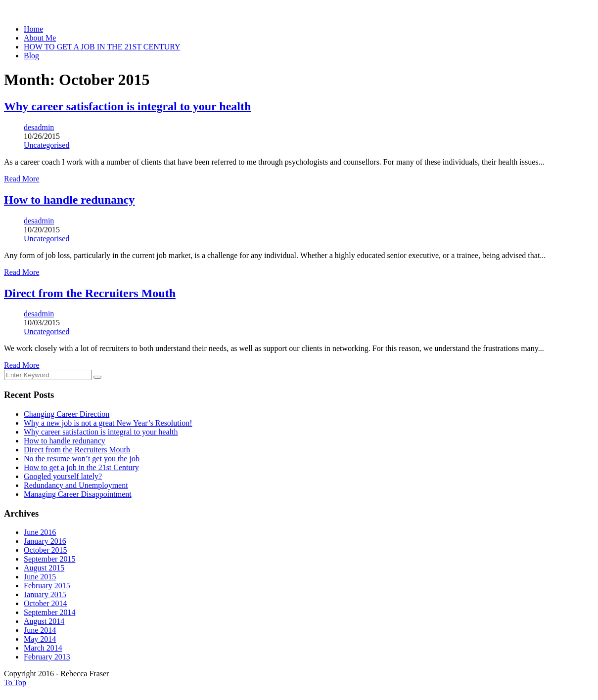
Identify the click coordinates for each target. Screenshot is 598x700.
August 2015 (44, 568)
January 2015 (45, 594)
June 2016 (40, 532)
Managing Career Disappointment (78, 494)
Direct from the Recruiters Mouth (77, 450)
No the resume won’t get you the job (82, 459)
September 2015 (49, 559)
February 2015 (47, 586)
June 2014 (40, 630)
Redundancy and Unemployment (76, 485)
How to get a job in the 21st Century (81, 467)
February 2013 (47, 657)
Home (33, 29)
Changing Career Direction (67, 414)
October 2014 (46, 603)
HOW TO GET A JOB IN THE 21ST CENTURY (102, 47)
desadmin (39, 127)
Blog (31, 56)
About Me (40, 38)
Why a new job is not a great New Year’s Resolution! (108, 423)
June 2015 (40, 577)
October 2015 (46, 550)
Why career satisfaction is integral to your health (101, 432)
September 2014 (49, 612)
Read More (22, 179)
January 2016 (45, 541)
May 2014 (40, 639)
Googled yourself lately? (63, 476)
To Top (15, 682)
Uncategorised (46, 145)
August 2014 (44, 621)
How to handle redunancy (65, 441)
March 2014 (43, 648)
